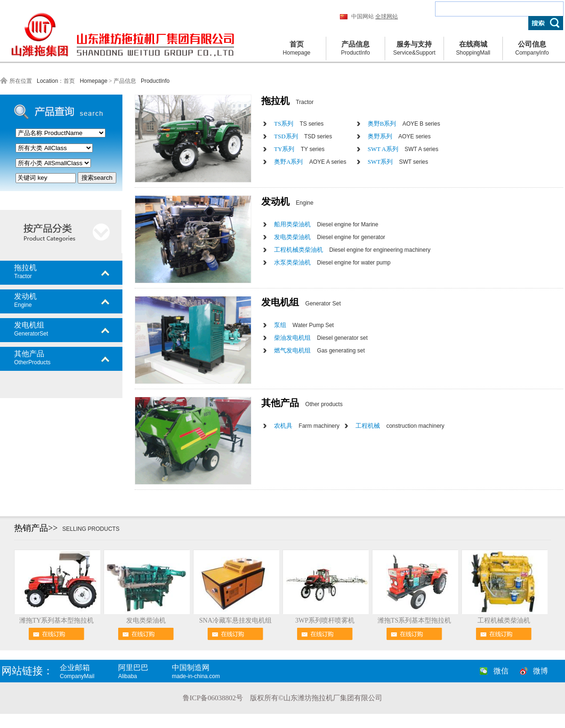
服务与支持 (414, 49)
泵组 (304, 325)
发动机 (68, 300)
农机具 (307, 426)
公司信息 (532, 49)
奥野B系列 (404, 124)
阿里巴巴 (144, 672)
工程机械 (400, 426)
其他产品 (68, 358)
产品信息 (355, 49)
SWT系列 (398, 162)
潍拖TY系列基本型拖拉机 (57, 620)
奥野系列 (399, 136)
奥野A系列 (310, 162)
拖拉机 (68, 272)
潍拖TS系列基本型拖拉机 (414, 620)
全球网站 (387, 16)
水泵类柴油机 (332, 262)
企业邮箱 (88, 672)
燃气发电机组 (319, 350)
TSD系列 (303, 136)
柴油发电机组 (321, 338)
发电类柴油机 (330, 237)
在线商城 (473, 49)
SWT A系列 (403, 149)
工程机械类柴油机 (352, 250)
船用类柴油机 (326, 224)
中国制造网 (205, 672)
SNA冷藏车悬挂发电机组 (235, 620)
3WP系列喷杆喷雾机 (325, 620)
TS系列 (299, 124)
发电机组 (68, 329)
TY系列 (299, 149)
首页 (297, 49)
